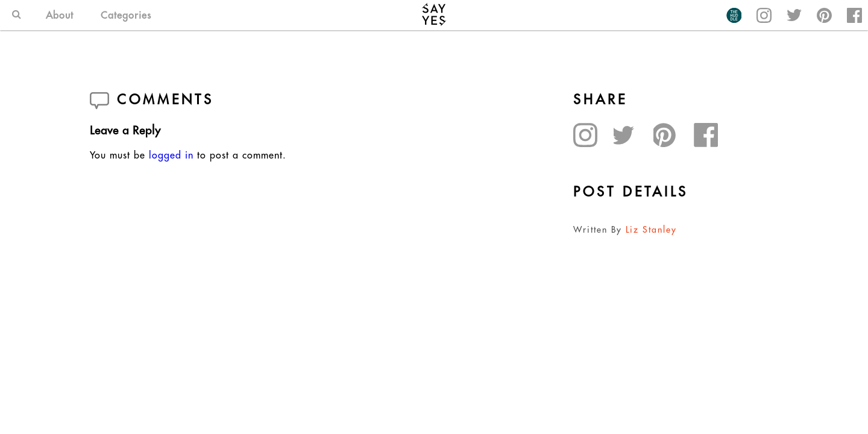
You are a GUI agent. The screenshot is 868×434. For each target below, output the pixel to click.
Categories (126, 15)
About (60, 15)
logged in (171, 155)
